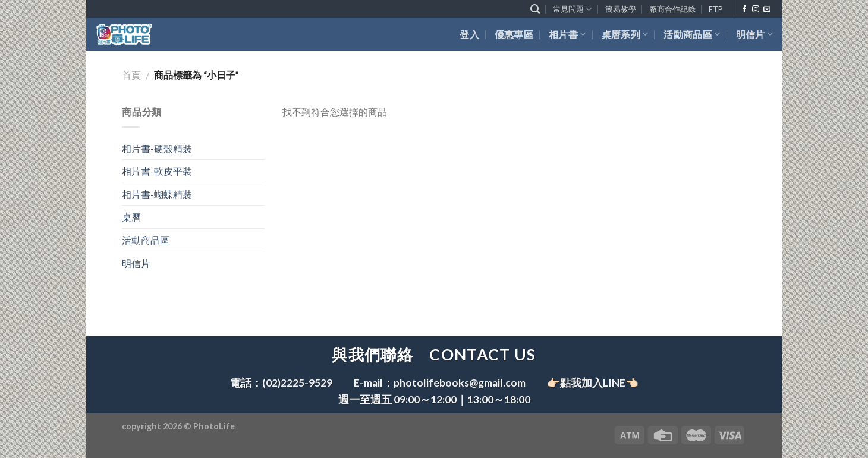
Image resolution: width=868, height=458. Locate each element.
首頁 (131, 75)
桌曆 (131, 217)
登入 (469, 34)
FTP (716, 9)
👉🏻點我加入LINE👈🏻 (593, 383)
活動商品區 (692, 34)
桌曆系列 (625, 34)
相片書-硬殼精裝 (157, 148)
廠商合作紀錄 (672, 9)
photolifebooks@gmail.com (460, 383)
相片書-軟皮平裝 (157, 171)
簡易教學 (621, 9)
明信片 (754, 34)
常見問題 (572, 9)
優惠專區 (514, 34)
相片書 (567, 34)
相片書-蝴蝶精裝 (157, 194)
